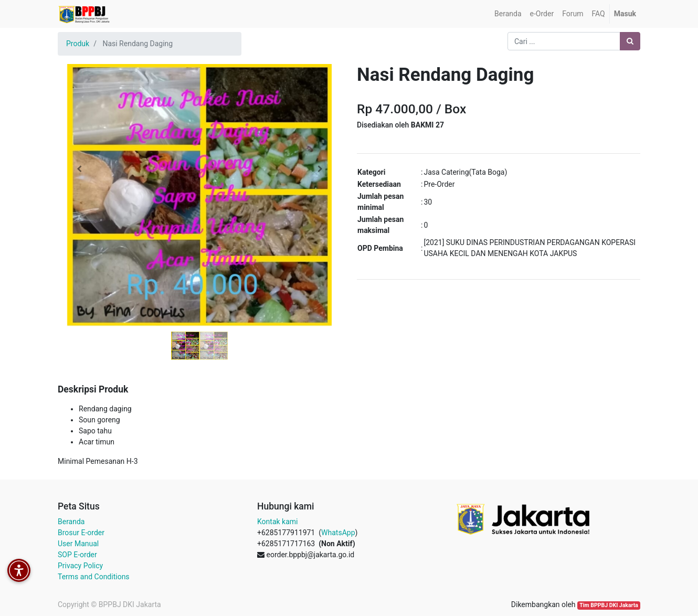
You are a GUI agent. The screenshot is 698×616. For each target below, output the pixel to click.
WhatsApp (338, 533)
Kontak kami (277, 522)
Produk (78, 44)
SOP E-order (77, 555)
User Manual (78, 544)
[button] (79, 169)
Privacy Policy (80, 566)
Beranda (71, 522)
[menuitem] (508, 14)
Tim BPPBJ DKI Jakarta (609, 605)
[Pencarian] (630, 41)
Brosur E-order (81, 533)
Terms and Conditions (94, 577)
